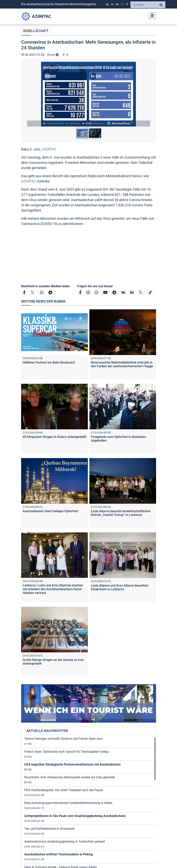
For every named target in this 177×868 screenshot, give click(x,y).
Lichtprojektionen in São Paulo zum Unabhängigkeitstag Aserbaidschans (75, 816)
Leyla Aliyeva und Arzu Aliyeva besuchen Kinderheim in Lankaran (120, 587)
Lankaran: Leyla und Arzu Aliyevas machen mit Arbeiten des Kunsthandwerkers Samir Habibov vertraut (53, 589)
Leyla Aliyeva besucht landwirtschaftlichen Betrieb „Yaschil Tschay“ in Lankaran (121, 513)
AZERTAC (49, 149)
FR (127, 4)
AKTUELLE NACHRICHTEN (47, 731)
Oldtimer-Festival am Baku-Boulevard (49, 362)
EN (117, 4)
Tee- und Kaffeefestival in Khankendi (49, 829)
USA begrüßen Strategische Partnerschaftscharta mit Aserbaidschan (72, 764)
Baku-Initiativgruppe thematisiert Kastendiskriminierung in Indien (68, 803)
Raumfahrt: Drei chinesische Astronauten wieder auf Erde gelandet (70, 777)
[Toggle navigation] (151, 15)
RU (112, 4)
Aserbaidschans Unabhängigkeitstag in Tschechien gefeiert (65, 842)
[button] (89, 94)
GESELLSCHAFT (36, 31)
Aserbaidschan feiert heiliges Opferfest (50, 511)
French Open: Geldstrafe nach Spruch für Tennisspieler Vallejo (66, 752)
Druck (53, 55)
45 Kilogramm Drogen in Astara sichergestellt (54, 437)
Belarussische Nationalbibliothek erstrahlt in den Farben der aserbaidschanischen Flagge (122, 364)
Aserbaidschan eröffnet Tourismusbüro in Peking (59, 854)
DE (122, 4)
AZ (107, 4)
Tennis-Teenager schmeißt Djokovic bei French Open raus (63, 739)
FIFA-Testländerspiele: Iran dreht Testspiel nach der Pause (63, 790)
